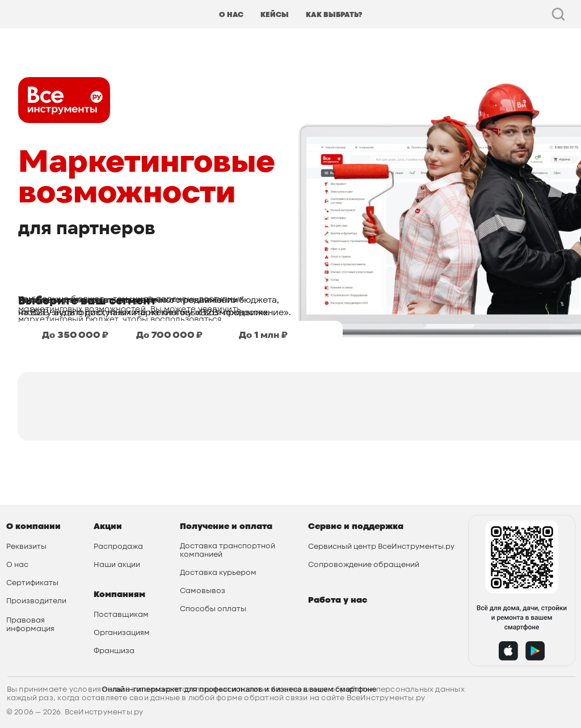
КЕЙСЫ (275, 14)
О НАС (231, 14)
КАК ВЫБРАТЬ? (334, 14)
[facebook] (558, 14)
